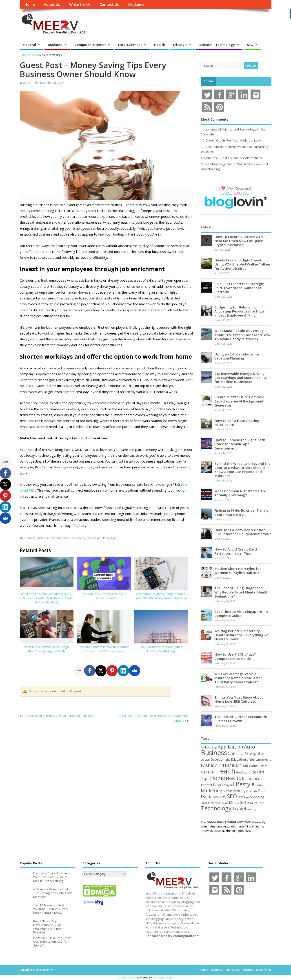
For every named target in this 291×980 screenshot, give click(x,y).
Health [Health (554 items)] (225, 771)
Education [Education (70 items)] (238, 759)
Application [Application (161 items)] (230, 747)
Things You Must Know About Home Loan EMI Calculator (239, 699)
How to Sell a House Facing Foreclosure (237, 423)
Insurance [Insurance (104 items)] (251, 778)
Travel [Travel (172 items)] (239, 808)
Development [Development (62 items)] (220, 759)
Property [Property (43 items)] (252, 791)
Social (208, 81)
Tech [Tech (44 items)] (261, 803)
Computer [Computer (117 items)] (255, 753)
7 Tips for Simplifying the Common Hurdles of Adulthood (58, 716)
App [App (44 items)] (214, 747)
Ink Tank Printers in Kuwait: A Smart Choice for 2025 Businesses (104, 649)
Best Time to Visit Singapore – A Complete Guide (241, 614)
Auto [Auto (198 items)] (249, 747)
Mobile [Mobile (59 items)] (228, 791)
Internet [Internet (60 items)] (207, 785)
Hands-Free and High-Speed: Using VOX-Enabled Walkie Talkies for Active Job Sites (243, 264)
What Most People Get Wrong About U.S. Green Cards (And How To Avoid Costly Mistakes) (47, 598)
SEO (250, 45)
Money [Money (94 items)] (239, 791)
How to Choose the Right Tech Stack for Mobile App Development (240, 444)
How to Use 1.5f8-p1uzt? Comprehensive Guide (235, 656)
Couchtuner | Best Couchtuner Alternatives (231, 158)
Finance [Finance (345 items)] (229, 765)
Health (160, 45)
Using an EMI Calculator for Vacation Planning (237, 356)
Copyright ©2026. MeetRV (36, 970)
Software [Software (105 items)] (249, 802)
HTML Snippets (128, 977)
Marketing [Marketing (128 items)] (211, 790)
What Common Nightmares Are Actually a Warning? (240, 493)
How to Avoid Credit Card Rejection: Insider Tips (236, 551)
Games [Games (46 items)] (263, 766)
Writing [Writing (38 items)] (251, 809)
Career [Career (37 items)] (240, 754)
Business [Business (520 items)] (214, 752)
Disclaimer (137, 4)
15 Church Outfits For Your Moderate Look (231, 140)
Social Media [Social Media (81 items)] (229, 802)
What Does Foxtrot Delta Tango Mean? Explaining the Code (47, 649)
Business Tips (67, 538)
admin (27, 83)
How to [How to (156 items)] (234, 778)
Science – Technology (217, 45)
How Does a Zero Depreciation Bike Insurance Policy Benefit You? (243, 532)
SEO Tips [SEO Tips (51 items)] (243, 797)
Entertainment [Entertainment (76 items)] (259, 759)
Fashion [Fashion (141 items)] (209, 765)
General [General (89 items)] (208, 772)
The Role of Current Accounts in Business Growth (104, 596)
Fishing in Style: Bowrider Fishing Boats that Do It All (241, 512)
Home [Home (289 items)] (218, 778)
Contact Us (109, 4)
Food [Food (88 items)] (244, 765)
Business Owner (47, 538)
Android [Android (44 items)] (206, 747)
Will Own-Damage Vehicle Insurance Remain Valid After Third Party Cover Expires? (238, 678)
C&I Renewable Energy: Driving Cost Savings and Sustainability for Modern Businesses (241, 378)
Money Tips (109, 538)
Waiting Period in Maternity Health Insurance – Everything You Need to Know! (242, 635)
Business (55, 45)
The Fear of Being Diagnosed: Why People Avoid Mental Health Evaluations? (241, 592)
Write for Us (80, 4)
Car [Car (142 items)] (231, 753)
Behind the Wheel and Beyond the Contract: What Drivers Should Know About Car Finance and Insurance (242, 470)
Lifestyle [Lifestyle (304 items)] (244, 784)
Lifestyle (180, 45)
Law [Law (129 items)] (217, 785)
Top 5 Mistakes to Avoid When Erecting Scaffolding (161, 649)
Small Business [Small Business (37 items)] (209, 803)
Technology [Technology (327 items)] (216, 808)
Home (30, 4)
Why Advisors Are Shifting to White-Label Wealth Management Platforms (161, 596)
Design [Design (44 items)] (205, 760)
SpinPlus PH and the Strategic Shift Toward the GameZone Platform (239, 288)
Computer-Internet (90, 45)
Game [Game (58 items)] (253, 766)
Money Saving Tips (89, 538)
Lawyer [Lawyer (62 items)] (227, 785)
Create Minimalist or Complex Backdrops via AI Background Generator (239, 401)
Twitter (79, 525)
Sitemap (248, 970)
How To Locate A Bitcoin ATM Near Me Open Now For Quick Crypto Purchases (239, 241)
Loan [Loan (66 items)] (259, 785)
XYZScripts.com (163, 977)
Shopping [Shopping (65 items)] (257, 797)
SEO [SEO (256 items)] (232, 796)
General (30, 45)
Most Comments (215, 119)
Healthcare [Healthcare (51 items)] (243, 772)
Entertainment (130, 45)
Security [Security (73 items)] (220, 797)
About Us (52, 4)
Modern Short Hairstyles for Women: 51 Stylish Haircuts (238, 571)
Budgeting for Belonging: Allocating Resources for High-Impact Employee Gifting (240, 311)
